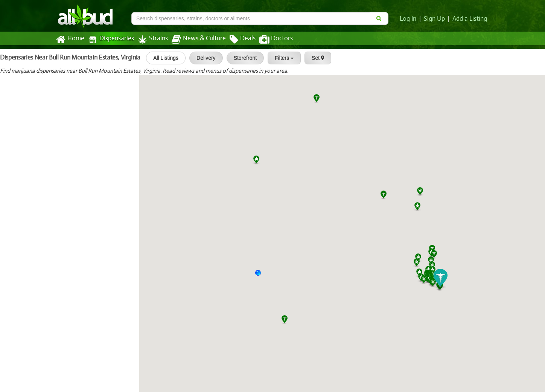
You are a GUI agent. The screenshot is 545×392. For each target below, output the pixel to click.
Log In (410, 19)
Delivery (202, 58)
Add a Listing (470, 19)
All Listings (162, 58)
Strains (150, 39)
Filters (280, 58)
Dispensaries (110, 39)
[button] (261, 276)
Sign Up (436, 19)
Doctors (270, 40)
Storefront (241, 58)
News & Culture (195, 40)
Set (314, 58)
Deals (237, 40)
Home (70, 40)
